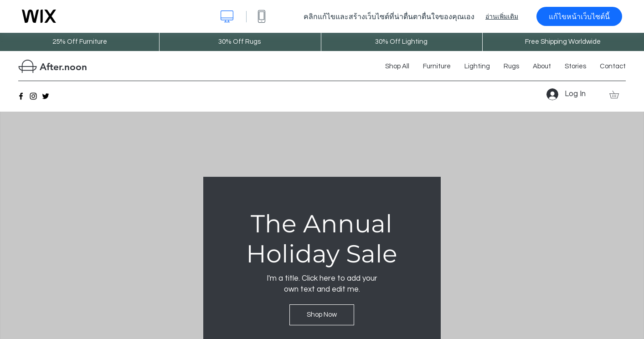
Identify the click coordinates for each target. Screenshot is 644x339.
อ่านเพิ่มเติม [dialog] (502, 16)
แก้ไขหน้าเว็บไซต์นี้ (579, 16)
